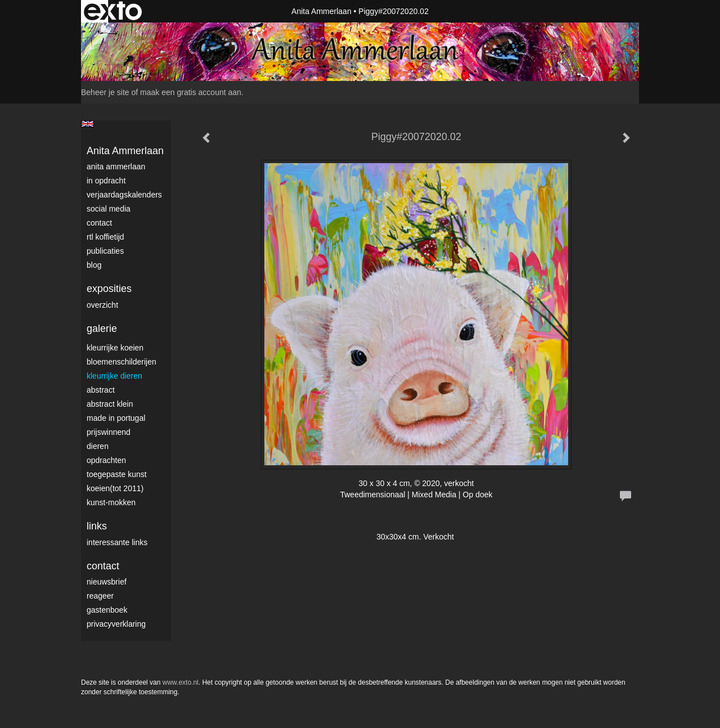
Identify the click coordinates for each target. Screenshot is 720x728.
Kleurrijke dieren (114, 376)
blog (94, 265)
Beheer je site (105, 92)
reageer (100, 596)
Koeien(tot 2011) (115, 488)
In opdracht (106, 181)
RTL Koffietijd (105, 237)
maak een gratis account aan (191, 92)
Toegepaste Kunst (117, 474)
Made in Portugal (116, 418)
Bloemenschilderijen (121, 362)
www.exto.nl (181, 682)
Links (97, 526)
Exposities (109, 289)
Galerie (102, 329)
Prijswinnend (109, 432)
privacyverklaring (116, 624)
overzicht (102, 305)
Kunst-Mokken (111, 502)
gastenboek (107, 610)
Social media (109, 209)
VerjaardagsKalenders (124, 195)
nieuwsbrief (107, 582)
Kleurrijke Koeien (115, 348)
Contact (99, 223)
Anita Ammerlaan (321, 11)
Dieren (98, 446)
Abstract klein (110, 404)
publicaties (105, 251)
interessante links (117, 542)
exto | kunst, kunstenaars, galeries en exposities (113, 11)
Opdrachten (106, 460)
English (87, 124)
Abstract (101, 390)
